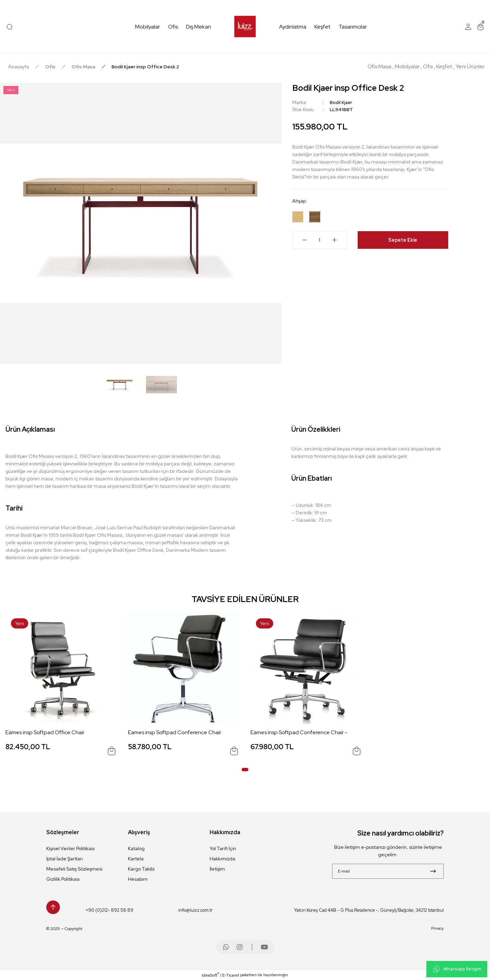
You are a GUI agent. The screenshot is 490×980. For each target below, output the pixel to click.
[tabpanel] (61, 686)
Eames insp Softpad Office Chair (45, 732)
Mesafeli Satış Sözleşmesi (74, 869)
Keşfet (444, 66)
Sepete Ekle (403, 242)
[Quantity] (320, 242)
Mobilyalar (407, 66)
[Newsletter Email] (388, 871)
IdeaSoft (210, 975)
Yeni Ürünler (470, 66)
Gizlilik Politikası (63, 879)
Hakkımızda (222, 859)
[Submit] (433, 871)
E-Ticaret (231, 975)
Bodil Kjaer (342, 102)
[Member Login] (468, 27)
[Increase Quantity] (339, 242)
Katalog (136, 848)
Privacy (437, 929)
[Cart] (480, 27)
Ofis (428, 66)
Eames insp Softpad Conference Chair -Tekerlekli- (299, 733)
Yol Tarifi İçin (223, 848)
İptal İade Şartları (64, 859)
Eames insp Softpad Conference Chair (175, 732)
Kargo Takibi (141, 869)
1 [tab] (245, 770)
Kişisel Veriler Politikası (70, 848)
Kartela (136, 859)
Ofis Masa (379, 66)
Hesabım (138, 879)
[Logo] (245, 27)
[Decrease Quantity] (300, 242)
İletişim (217, 869)
